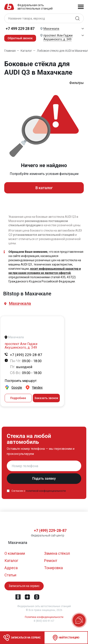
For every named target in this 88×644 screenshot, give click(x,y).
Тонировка (53, 568)
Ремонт (51, 561)
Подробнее (18, 398)
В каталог (44, 188)
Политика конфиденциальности (44, 617)
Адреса (11, 568)
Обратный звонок (20, 38)
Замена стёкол (57, 553)
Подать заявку (44, 478)
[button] (20, 304)
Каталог (11, 561)
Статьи (10, 575)
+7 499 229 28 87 (20, 29)
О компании (15, 553)
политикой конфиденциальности (46, 491)
